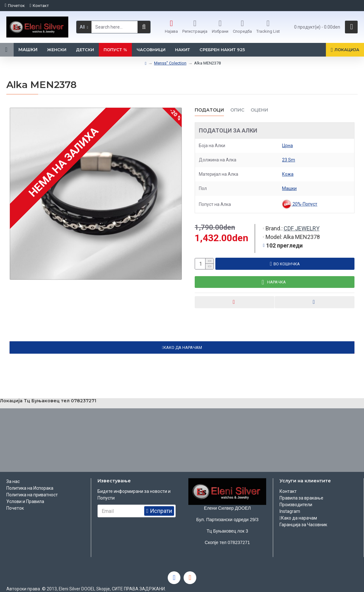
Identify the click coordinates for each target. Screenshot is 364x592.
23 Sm (289, 160)
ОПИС (237, 110)
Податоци (209, 110)
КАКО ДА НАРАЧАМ (183, 342)
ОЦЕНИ (259, 110)
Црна (287, 146)
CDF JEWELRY (302, 222)
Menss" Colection (170, 63)
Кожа (288, 174)
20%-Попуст (300, 204)
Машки (289, 188)
